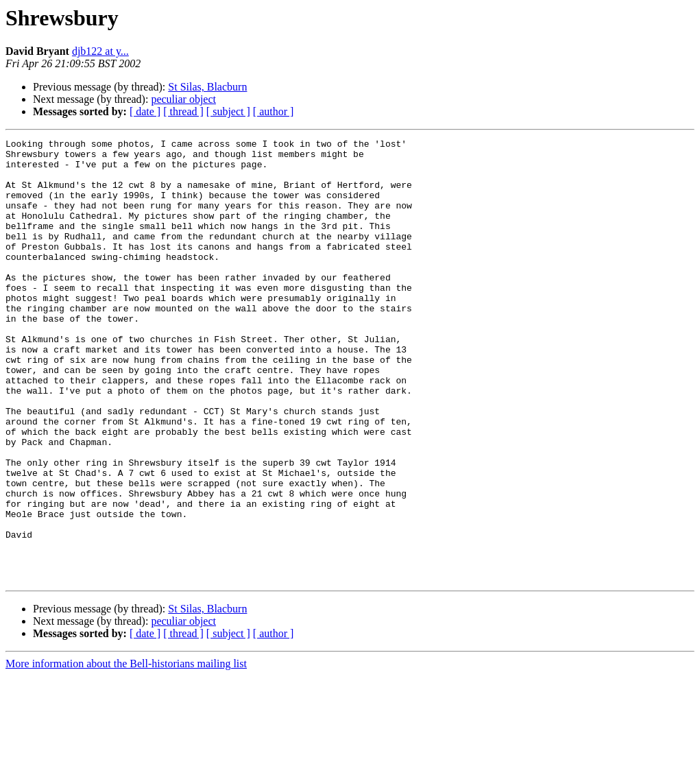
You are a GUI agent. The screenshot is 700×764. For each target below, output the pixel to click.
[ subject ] (228, 111)
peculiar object (183, 99)
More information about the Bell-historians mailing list (126, 752)
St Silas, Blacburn (207, 87)
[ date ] (145, 111)
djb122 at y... (100, 51)
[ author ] (274, 111)
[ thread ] (183, 111)
